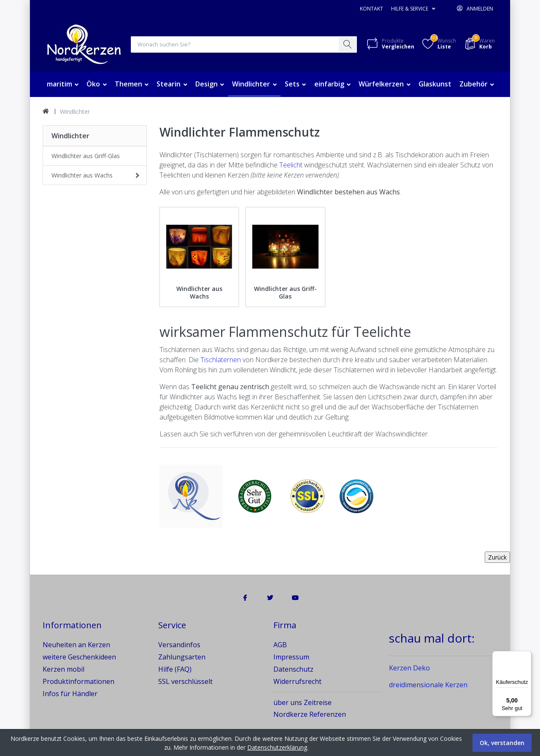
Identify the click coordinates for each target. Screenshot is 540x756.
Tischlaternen (221, 360)
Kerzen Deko (409, 669)
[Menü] (526, 656)
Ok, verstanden (502, 743)
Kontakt (371, 9)
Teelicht (291, 165)
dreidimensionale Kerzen (428, 686)
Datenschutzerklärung (277, 747)
